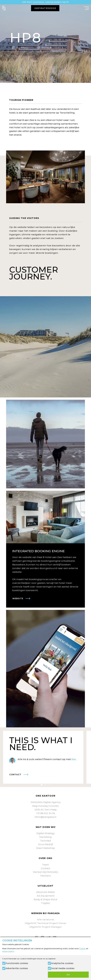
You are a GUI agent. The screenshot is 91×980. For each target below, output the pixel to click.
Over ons (45, 858)
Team (45, 865)
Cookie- (82, 949)
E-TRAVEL (23, 48)
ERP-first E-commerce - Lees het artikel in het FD (45, 2)
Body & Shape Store (46, 899)
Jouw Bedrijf (45, 844)
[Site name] (4, 8)
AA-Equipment (46, 896)
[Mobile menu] (86, 8)
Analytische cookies (62, 963)
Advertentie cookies (17, 968)
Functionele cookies (17, 963)
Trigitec (46, 903)
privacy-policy (8, 951)
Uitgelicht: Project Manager (45, 927)
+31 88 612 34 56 (46, 813)
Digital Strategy (45, 833)
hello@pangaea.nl (45, 817)
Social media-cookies (63, 968)
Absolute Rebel (45, 892)
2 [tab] (46, 785)
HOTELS (47, 48)
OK (68, 975)
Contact (15, 774)
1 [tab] (42, 785)
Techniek (46, 841)
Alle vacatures (46, 919)
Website (18, 598)
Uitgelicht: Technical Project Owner (46, 923)
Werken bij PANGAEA (45, 872)
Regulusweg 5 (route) (45, 806)
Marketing (45, 837)
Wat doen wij (46, 827)
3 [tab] (50, 785)
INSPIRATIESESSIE (45, 8)
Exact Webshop (46, 848)
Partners (46, 876)
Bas (74, 759)
